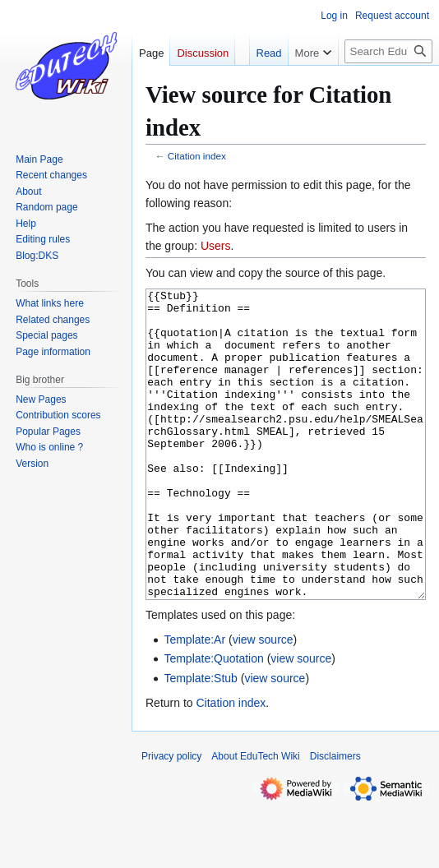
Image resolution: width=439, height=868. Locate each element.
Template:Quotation (213, 720)
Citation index (197, 156)
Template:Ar (194, 701)
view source (263, 701)
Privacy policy (171, 818)
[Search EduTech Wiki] (388, 51)
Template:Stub (201, 740)
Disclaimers (335, 818)
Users (216, 246)
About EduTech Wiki (255, 818)
